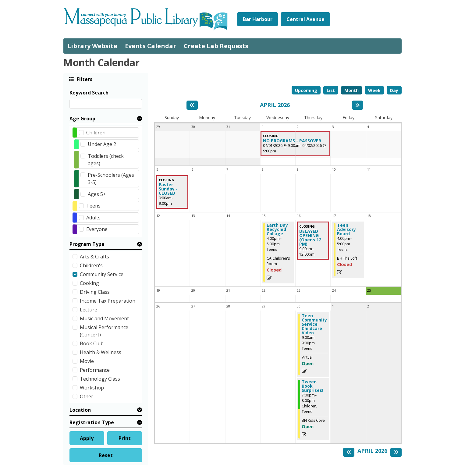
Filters (84, 79)
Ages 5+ (97, 194)
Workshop (92, 388)
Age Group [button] (82, 119)
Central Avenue (305, 19)
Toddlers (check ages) (106, 160)
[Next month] (358, 105)
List (331, 90)
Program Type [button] (87, 244)
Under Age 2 (102, 144)
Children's (91, 265)
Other (87, 396)
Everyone (97, 229)
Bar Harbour (258, 19)
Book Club (92, 343)
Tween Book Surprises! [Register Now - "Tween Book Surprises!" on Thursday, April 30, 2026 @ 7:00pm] (312, 386)
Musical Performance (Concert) (104, 331)
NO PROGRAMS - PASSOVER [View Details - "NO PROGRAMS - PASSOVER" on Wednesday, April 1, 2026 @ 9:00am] (292, 141)
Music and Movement (104, 318)
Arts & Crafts (94, 257)
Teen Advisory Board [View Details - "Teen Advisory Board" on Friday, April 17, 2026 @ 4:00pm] (346, 229)
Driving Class (95, 292)
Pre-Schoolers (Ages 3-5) (111, 179)
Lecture (89, 310)
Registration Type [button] (92, 422)
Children (96, 133)
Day (394, 90)
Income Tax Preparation (108, 301)
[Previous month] (192, 105)
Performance (95, 370)
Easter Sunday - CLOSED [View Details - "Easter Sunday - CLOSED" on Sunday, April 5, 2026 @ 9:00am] (168, 189)
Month (351, 90)
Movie (87, 361)
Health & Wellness (101, 352)
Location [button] (80, 410)
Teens (93, 206)
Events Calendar (151, 46)
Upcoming (306, 90)
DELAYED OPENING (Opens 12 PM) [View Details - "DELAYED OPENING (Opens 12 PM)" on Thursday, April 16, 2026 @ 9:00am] (310, 238)
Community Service (102, 274)
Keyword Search (89, 93)
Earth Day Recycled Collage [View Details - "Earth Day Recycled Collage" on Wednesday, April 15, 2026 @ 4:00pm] (277, 229)
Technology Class (100, 379)
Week (374, 90)
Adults (93, 218)
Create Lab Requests (216, 46)
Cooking (89, 283)
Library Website (92, 46)
